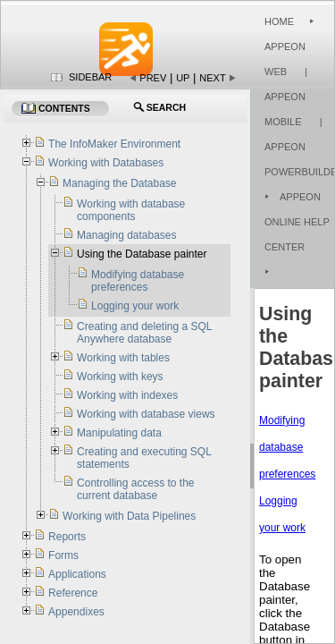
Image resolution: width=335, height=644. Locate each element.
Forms (63, 555)
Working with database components (131, 210)
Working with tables (123, 358)
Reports (67, 537)
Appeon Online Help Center (297, 222)
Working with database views (146, 414)
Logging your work (135, 306)
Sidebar (90, 77)
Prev (153, 78)
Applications (77, 574)
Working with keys (120, 377)
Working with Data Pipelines (129, 516)
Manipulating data (119, 433)
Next (212, 78)
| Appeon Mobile (286, 97)
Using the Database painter (142, 254)
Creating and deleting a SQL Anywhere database (144, 333)
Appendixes (76, 612)
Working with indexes (127, 395)
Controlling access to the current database (135, 489)
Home (279, 21)
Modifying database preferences (287, 447)
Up (183, 78)
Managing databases (126, 235)
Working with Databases (106, 163)
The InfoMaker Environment (114, 144)
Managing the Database (119, 183)
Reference (73, 593)
